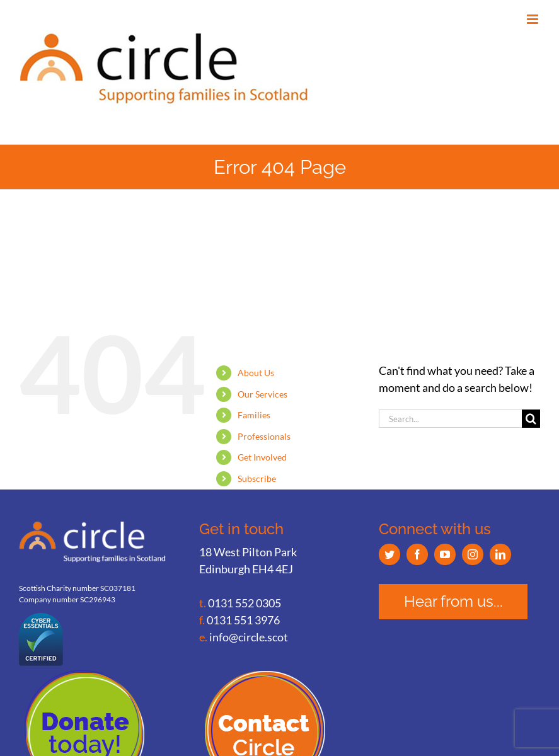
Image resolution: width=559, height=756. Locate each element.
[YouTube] (445, 554)
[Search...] (450, 419)
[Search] (531, 419)
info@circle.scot (249, 637)
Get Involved (262, 457)
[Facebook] (417, 554)
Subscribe (257, 478)
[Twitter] (389, 554)
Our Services (262, 394)
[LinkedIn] (500, 554)
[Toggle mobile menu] (533, 19)
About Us (256, 373)
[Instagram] (473, 554)
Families (254, 415)
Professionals (264, 436)
